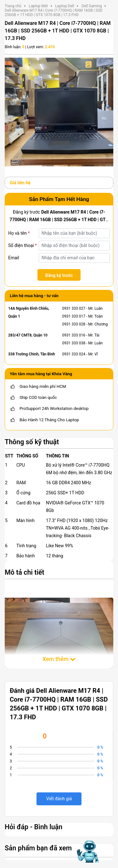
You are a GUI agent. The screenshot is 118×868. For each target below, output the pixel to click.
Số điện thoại (22, 245)
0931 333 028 (74, 324)
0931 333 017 (74, 316)
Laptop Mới (38, 6)
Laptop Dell (65, 6)
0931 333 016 (74, 335)
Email (14, 258)
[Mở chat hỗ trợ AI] (87, 852)
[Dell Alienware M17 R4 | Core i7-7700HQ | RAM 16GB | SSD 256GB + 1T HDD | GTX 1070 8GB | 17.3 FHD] (59, 112)
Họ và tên (19, 233)
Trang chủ (13, 6)
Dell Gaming (92, 6)
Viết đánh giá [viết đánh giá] (59, 799)
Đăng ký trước (59, 275)
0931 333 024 (74, 354)
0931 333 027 (74, 308)
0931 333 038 (74, 343)
